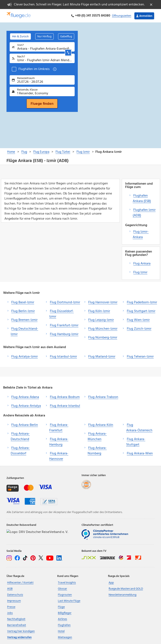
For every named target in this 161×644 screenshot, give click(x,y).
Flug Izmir (140, 272)
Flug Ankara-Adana (25, 397)
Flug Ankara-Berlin (25, 425)
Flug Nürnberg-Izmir (103, 338)
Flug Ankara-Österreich (139, 428)
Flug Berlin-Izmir (23, 311)
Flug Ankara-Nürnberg (97, 451)
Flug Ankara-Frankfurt (59, 428)
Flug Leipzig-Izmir (101, 320)
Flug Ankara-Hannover (59, 456)
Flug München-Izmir (103, 329)
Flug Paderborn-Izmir (142, 302)
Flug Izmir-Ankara (141, 235)
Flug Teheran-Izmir (140, 357)
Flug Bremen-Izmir (24, 320)
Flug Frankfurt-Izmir (64, 325)
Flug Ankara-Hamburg (59, 442)
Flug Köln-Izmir (99, 311)
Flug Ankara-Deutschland (20, 437)
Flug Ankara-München (97, 437)
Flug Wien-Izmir (138, 320)
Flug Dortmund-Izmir (65, 302)
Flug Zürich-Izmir (139, 329)
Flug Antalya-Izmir (25, 357)
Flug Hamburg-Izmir (64, 334)
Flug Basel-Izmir (23, 302)
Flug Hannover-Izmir (103, 302)
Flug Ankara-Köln (101, 425)
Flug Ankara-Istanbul (65, 406)
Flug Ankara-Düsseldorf (20, 451)
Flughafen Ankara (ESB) (142, 198)
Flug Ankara (142, 264)
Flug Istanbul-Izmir (63, 357)
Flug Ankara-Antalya (26, 406)
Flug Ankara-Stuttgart (136, 442)
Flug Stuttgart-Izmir (141, 311)
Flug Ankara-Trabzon (103, 397)
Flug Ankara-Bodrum (65, 397)
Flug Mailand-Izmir (102, 357)
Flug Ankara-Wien (140, 454)
